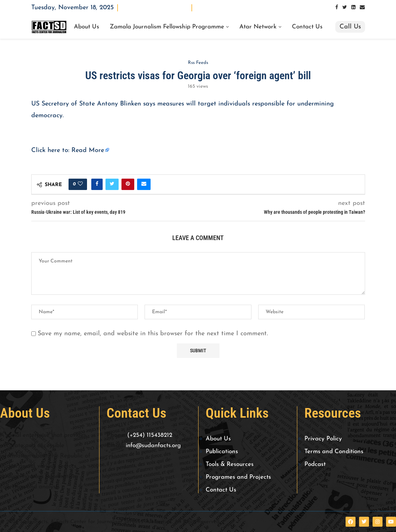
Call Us (350, 27)
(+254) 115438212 (150, 435)
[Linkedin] (353, 8)
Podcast (315, 464)
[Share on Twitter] (112, 184)
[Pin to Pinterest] (128, 184)
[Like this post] (80, 184)
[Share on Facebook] (97, 184)
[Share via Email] (144, 184)
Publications (222, 452)
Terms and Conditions (334, 452)
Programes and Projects (238, 477)
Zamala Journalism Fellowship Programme (167, 27)
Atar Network (258, 27)
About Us (86, 27)
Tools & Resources (230, 464)
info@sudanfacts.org (153, 446)
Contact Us (307, 27)
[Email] (362, 8)
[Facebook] (337, 8)
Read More (88, 150)
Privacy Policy (323, 439)
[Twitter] (345, 8)
